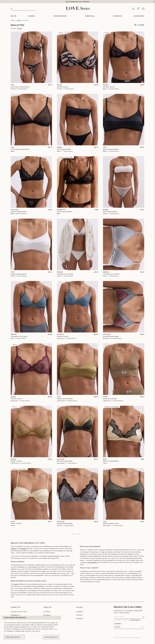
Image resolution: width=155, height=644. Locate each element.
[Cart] (143, 9)
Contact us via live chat (19, 612)
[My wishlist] (138, 9)
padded (13, 548)
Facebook (80, 618)
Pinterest (79, 615)
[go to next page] (82, 534)
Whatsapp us (15, 615)
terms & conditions (135, 620)
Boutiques (47, 615)
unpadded (23, 548)
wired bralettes (92, 562)
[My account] (133, 9)
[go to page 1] (73, 534)
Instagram (80, 612)
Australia (117, 627)
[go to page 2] (76, 534)
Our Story (47, 612)
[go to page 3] (79, 534)
